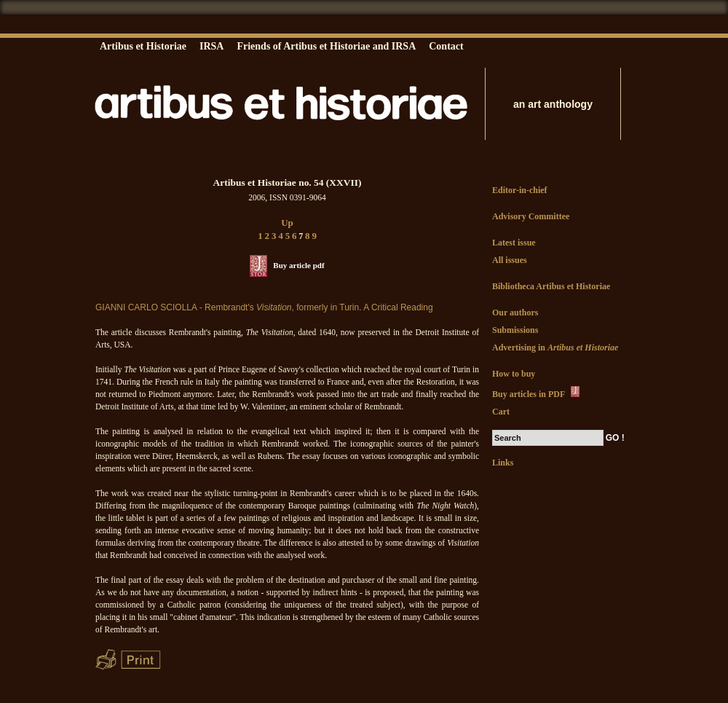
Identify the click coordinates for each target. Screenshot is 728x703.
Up (287, 223)
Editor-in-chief (520, 190)
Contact (446, 46)
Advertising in (555, 347)
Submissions (515, 330)
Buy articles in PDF (537, 393)
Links (503, 463)
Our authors (515, 313)
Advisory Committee (531, 216)
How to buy (514, 374)
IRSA (211, 46)
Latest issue (514, 243)
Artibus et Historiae (143, 46)
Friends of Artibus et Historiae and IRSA (326, 46)
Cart (501, 412)
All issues (510, 260)
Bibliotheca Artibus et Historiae (551, 286)
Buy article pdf (298, 265)
